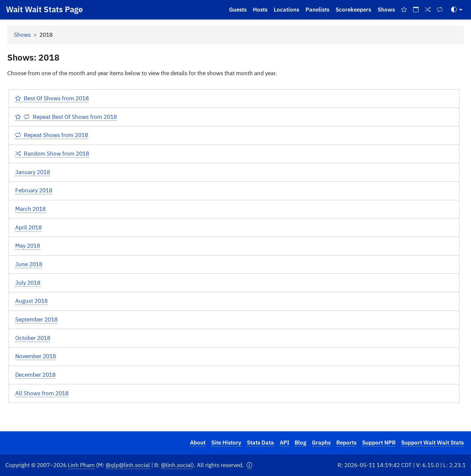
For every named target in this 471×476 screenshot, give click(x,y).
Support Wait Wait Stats (432, 443)
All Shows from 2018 (42, 393)
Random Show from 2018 (52, 154)
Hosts (260, 10)
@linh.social (176, 465)
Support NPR (379, 443)
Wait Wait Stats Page (44, 9)
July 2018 (28, 283)
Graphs (321, 443)
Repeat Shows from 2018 (52, 135)
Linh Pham (81, 465)
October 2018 (33, 338)
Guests (238, 10)
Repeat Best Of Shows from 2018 (66, 117)
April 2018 (28, 227)
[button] (249, 465)
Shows (386, 10)
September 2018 (36, 319)
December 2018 (35, 375)
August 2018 (31, 301)
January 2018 (33, 172)
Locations (286, 10)
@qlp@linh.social (128, 465)
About (198, 443)
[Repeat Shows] (440, 10)
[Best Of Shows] (404, 10)
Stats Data (260, 443)
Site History (226, 443)
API (284, 443)
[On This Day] (416, 10)
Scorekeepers (353, 10)
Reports (346, 443)
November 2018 (36, 356)
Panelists (317, 10)
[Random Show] (428, 10)
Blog (300, 443)
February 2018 (34, 190)
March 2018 (30, 209)
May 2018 (28, 246)
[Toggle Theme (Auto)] (457, 10)
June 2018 (29, 264)
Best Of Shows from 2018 (52, 98)
